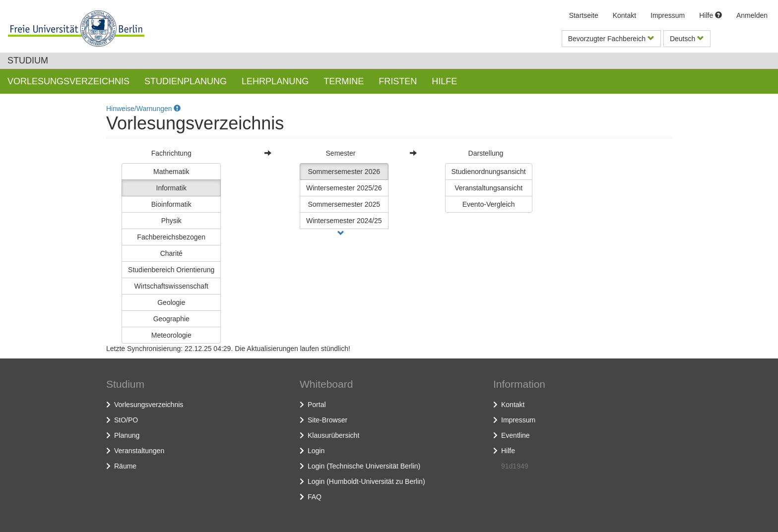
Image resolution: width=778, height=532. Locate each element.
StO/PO (126, 420)
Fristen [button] (398, 81)
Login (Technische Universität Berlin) (364, 466)
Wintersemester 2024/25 (344, 221)
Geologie (171, 302)
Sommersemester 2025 (344, 204)
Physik (171, 221)
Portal (317, 405)
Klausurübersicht (333, 435)
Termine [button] (344, 81)
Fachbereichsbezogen (171, 237)
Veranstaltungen (139, 451)
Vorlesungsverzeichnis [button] (68, 81)
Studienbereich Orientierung (171, 270)
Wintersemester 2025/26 (344, 188)
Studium (28, 60)
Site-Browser (327, 420)
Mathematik (171, 172)
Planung (127, 435)
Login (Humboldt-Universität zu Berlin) (366, 481)
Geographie (171, 319)
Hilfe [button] (444, 81)
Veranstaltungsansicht (488, 188)
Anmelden (752, 15)
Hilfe (711, 15)
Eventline (516, 435)
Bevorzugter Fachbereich (611, 39)
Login (316, 451)
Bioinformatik (171, 204)
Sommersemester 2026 (344, 172)
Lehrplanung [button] (275, 81)
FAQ (315, 497)
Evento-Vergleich (489, 204)
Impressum (668, 15)
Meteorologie (171, 335)
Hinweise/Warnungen (143, 109)
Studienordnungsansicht (489, 172)
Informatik (171, 188)
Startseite (584, 15)
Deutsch (687, 39)
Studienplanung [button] (186, 81)
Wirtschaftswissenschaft (171, 286)
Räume (125, 466)
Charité (171, 253)
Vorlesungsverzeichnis (149, 405)
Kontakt (624, 15)
